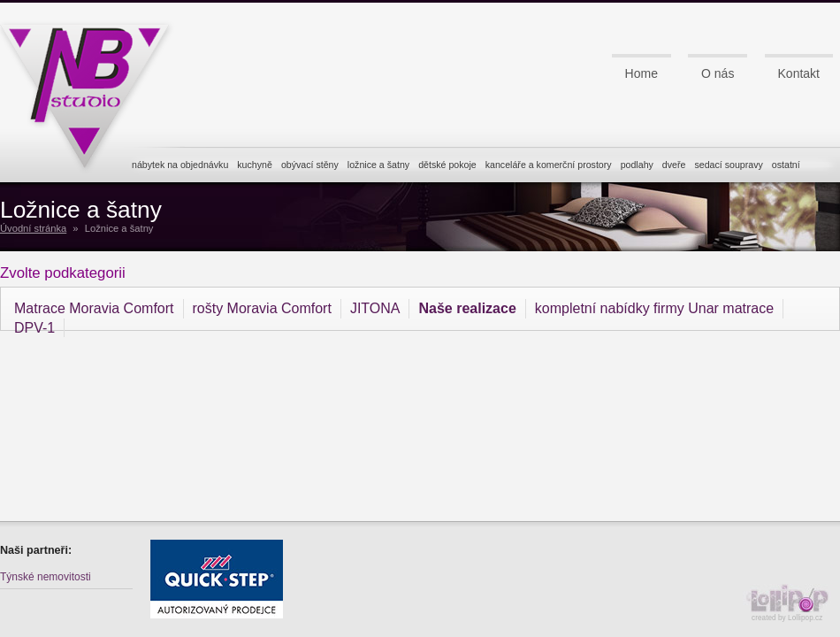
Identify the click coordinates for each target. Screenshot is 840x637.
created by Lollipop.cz (791, 603)
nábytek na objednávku (180, 165)
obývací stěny (310, 165)
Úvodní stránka (33, 228)
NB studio (92, 91)
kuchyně (255, 165)
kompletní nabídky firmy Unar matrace (654, 308)
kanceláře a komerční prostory (549, 165)
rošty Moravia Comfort (262, 308)
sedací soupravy (728, 165)
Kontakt (799, 73)
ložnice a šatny (378, 165)
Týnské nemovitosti (46, 577)
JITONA (375, 308)
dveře (674, 165)
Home (641, 73)
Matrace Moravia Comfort (94, 308)
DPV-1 (34, 328)
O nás (718, 73)
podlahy (637, 165)
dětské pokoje (447, 165)
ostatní (786, 165)
